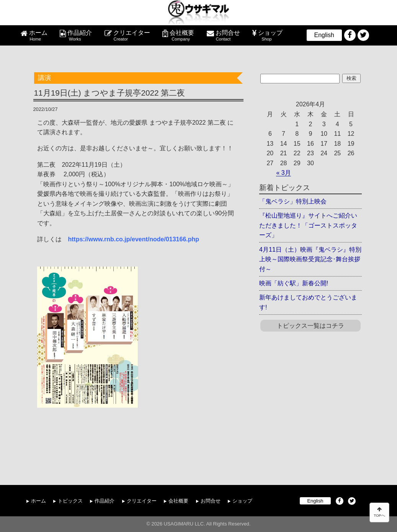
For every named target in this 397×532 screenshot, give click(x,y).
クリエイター (132, 36)
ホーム (38, 36)
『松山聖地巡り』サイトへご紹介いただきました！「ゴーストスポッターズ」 (308, 225)
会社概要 (182, 36)
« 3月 (283, 173)
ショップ (270, 36)
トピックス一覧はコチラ (310, 326)
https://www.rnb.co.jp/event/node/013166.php (133, 239)
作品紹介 (80, 36)
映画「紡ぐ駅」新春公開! (294, 283)
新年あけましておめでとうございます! (308, 302)
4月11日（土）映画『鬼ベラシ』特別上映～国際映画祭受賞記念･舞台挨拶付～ (310, 259)
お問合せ (228, 36)
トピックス (70, 501)
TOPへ (379, 512)
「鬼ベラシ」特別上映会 (293, 201)
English (324, 35)
